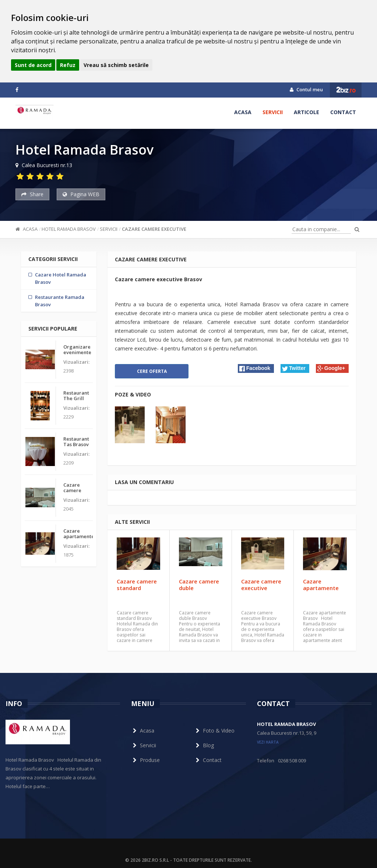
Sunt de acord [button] (33, 65)
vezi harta (268, 742)
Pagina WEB (81, 194)
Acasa (243, 112)
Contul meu (306, 89)
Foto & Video (214, 731)
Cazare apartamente (321, 585)
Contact (343, 112)
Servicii (273, 112)
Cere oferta (152, 371)
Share (32, 194)
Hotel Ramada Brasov (69, 229)
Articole (306, 112)
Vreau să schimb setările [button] (116, 65)
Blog (204, 745)
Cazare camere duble (199, 585)
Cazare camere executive (154, 229)
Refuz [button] (68, 65)
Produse (145, 760)
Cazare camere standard (137, 585)
